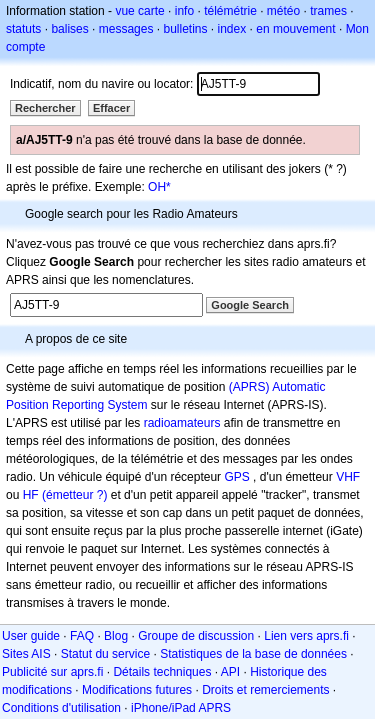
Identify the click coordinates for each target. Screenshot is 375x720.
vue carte (139, 11)
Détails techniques (162, 672)
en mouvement (295, 29)
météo (283, 11)
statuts (23, 29)
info (184, 11)
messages (126, 29)
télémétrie (230, 11)
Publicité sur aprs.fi (52, 672)
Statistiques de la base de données (253, 654)
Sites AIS (26, 654)
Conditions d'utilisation (61, 708)
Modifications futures (137, 690)
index (232, 29)
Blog (116, 636)
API (230, 672)
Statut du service (105, 654)
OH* (159, 187)
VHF (348, 477)
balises (69, 29)
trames (328, 11)
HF (31, 495)
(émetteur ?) (74, 495)
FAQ (82, 636)
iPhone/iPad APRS (181, 708)
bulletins (185, 29)
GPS (236, 477)
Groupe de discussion (196, 636)
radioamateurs (182, 423)
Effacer (111, 108)
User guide (31, 636)
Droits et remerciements (265, 690)
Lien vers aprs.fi (306, 636)
